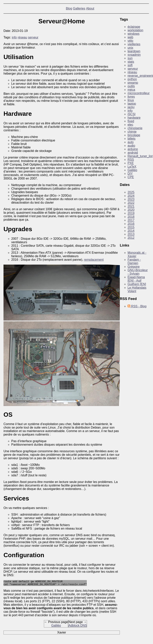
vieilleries (134, 44)
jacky (131, 107)
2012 (131, 238)
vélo (130, 41)
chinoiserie (135, 128)
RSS (131, 160)
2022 (131, 203)
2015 (131, 227)
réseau (22, 37)
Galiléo (56, 627)
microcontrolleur (139, 93)
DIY (130, 174)
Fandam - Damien (134, 261)
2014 (131, 231)
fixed (131, 121)
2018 (131, 217)
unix (130, 48)
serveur (33, 37)
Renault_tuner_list (140, 156)
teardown (134, 51)
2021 (131, 206)
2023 (131, 199)
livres (131, 97)
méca (131, 90)
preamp (133, 83)
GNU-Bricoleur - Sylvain (138, 272)
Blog (69, 8)
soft (130, 65)
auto (131, 142)
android (133, 153)
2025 (131, 192)
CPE (131, 177)
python (132, 79)
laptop (132, 104)
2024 (131, 196)
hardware (134, 118)
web (130, 37)
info (14, 37)
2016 (131, 224)
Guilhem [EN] (137, 284)
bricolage (134, 135)
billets (132, 139)
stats (131, 62)
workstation (135, 30)
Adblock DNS (78, 627)
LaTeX (132, 167)
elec (130, 125)
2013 (131, 234)
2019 (131, 213)
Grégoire (134, 267)
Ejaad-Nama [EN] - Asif (136, 279)
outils (131, 86)
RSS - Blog (137, 306)
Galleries (79, 8)
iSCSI (132, 114)
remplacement (94, 260)
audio (131, 146)
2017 (131, 220)
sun (130, 58)
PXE (131, 163)
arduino (133, 149)
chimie (132, 132)
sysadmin (134, 55)
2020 (131, 210)
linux (131, 100)
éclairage (134, 27)
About (90, 8)
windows (133, 34)
